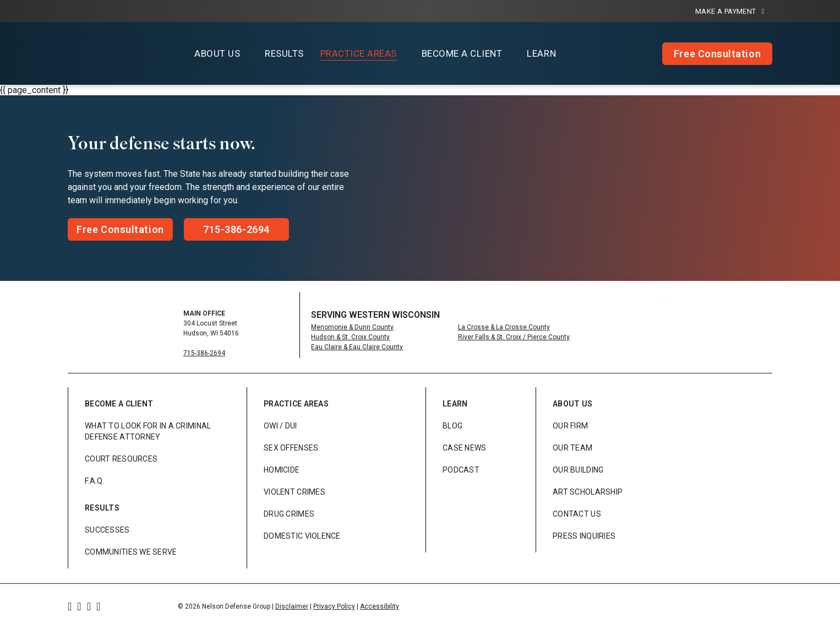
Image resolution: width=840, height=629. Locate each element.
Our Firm (570, 426)
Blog (452, 426)
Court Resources (121, 459)
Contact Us (577, 514)
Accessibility (380, 606)
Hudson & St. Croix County (350, 337)
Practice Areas (296, 404)
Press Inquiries (584, 536)
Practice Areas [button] (359, 53)
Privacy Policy (334, 606)
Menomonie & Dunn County (352, 327)
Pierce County (549, 337)
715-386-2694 (204, 353)
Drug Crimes (289, 514)
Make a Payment (730, 11)
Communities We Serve (131, 552)
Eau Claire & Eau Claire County (357, 347)
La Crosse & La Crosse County (504, 327)
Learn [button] (541, 53)
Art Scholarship (588, 492)
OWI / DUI (280, 426)
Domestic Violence (302, 536)
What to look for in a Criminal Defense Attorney (148, 431)
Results (284, 53)
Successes (107, 530)
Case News (465, 448)
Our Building (578, 470)
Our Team (572, 448)
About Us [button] (217, 53)
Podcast (461, 470)
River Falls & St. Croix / (493, 337)
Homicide (282, 470)
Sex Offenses (291, 448)
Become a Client (119, 404)
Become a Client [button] (462, 53)
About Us (572, 404)
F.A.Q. (95, 481)
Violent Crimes (294, 492)
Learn (455, 404)
